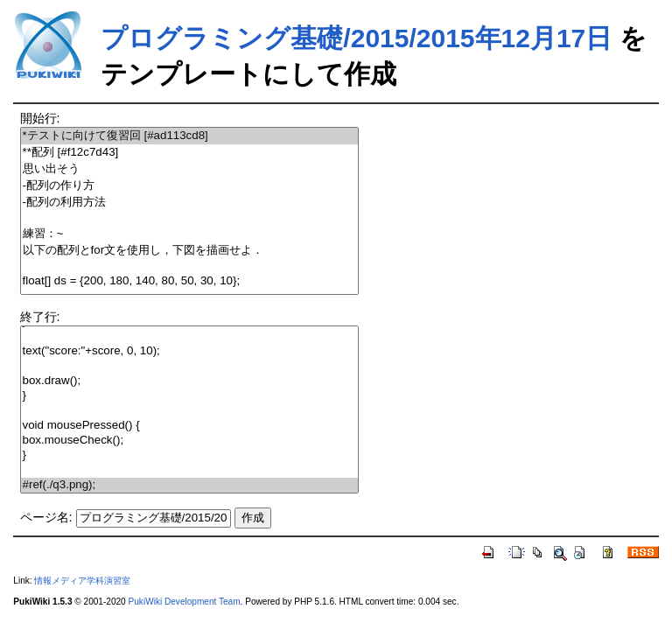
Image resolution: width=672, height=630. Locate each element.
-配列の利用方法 (189, 203)
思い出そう (189, 169)
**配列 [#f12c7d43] (189, 153)
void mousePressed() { (189, 426)
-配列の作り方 (189, 186)
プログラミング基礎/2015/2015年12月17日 (356, 38)
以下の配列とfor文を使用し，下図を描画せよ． (189, 251)
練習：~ (189, 234)
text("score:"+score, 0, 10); (189, 351)
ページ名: (46, 517)
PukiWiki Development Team (185, 602)
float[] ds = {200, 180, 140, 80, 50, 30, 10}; (189, 281)
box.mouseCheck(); (189, 441)
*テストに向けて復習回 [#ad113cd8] (189, 136)
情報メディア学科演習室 (82, 581)
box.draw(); (189, 381)
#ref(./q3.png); (189, 485)
